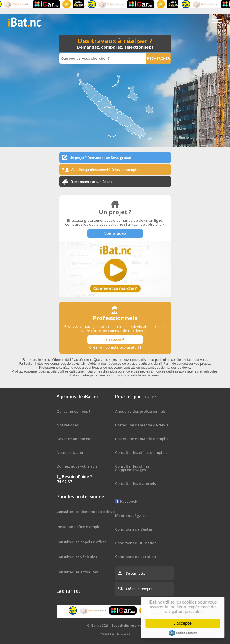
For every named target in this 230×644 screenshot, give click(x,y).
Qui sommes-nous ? (74, 411)
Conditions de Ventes (134, 529)
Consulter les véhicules (77, 557)
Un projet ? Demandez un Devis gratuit (100, 158)
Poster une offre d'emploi (79, 527)
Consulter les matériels (135, 483)
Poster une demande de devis (142, 425)
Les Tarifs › (68, 591)
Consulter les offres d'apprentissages (132, 468)
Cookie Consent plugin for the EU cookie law (184, 633)
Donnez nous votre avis (77, 466)
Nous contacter (70, 452)
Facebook (126, 501)
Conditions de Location (135, 557)
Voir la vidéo (115, 233)
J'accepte (184, 623)
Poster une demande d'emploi (142, 439)
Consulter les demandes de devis (86, 512)
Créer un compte (139, 589)
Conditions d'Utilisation (136, 543)
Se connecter (136, 573)
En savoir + (115, 339)
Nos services (68, 425)
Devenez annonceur (74, 439)
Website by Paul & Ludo (115, 634)
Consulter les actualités (77, 572)
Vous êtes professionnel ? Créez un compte (104, 170)
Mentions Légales (131, 516)
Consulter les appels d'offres (82, 542)
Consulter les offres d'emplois (141, 452)
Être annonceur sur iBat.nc (91, 182)
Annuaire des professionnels (140, 411)
